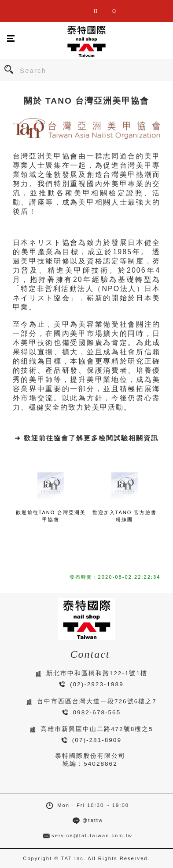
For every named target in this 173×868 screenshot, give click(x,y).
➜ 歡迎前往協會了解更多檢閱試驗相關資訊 (86, 438)
